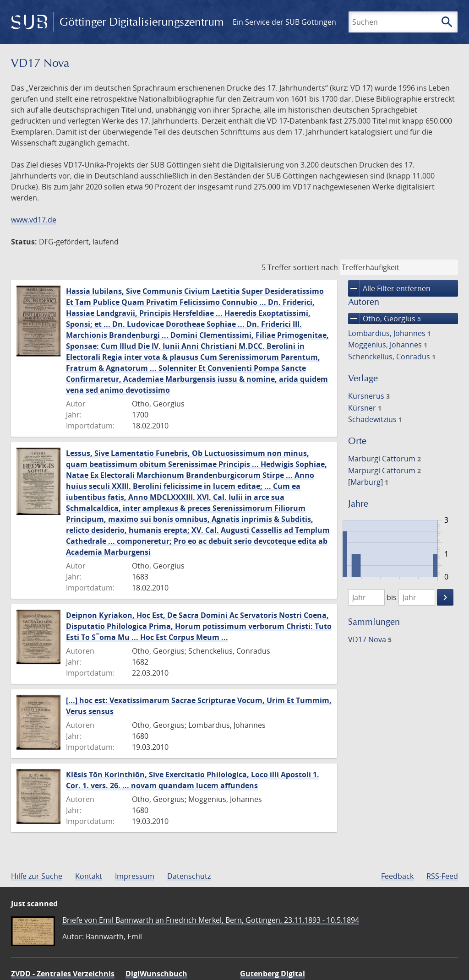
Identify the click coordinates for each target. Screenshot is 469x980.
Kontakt (89, 876)
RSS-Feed (442, 876)
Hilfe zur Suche (37, 876)
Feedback (397, 876)
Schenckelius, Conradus (392, 357)
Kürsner (365, 408)
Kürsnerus (369, 396)
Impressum (135, 876)
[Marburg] (368, 482)
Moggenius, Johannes (388, 345)
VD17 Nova (370, 639)
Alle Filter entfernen (389, 288)
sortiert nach (316, 267)
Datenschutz (189, 876)
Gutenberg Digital (273, 974)
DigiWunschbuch (156, 974)
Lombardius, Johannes (390, 333)
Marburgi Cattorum (384, 459)
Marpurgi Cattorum (384, 471)
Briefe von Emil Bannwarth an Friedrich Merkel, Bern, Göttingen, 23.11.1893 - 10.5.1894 (211, 920)
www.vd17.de (34, 220)
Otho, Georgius (384, 319)
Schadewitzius (375, 419)
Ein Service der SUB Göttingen (284, 22)
